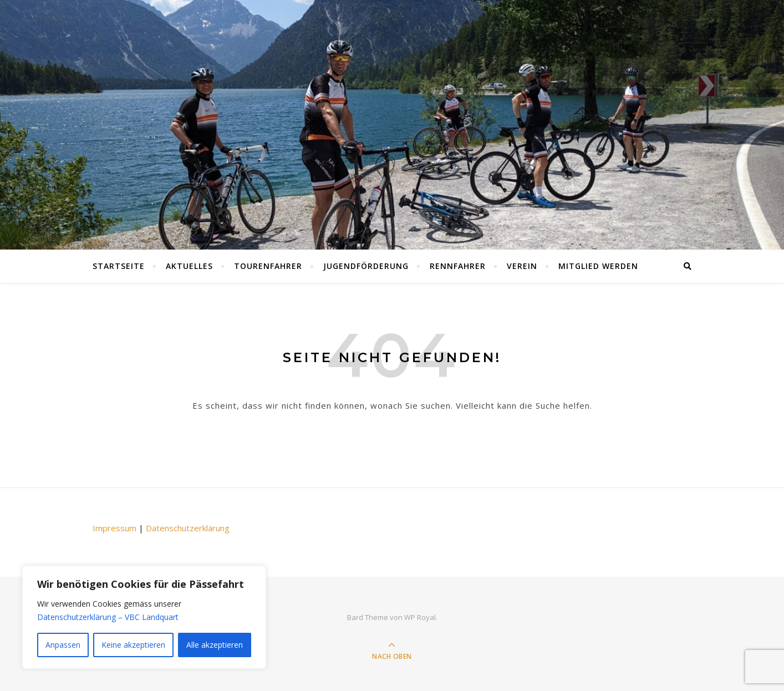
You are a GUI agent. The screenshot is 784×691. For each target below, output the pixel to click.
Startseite (119, 266)
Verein (522, 266)
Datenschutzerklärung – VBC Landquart (108, 617)
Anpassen (63, 645)
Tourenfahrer (268, 266)
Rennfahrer (458, 266)
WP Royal (420, 617)
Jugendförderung (366, 266)
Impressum (114, 528)
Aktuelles (189, 266)
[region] (144, 617)
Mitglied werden (598, 266)
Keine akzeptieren (133, 645)
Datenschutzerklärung (188, 528)
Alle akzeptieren (215, 645)
